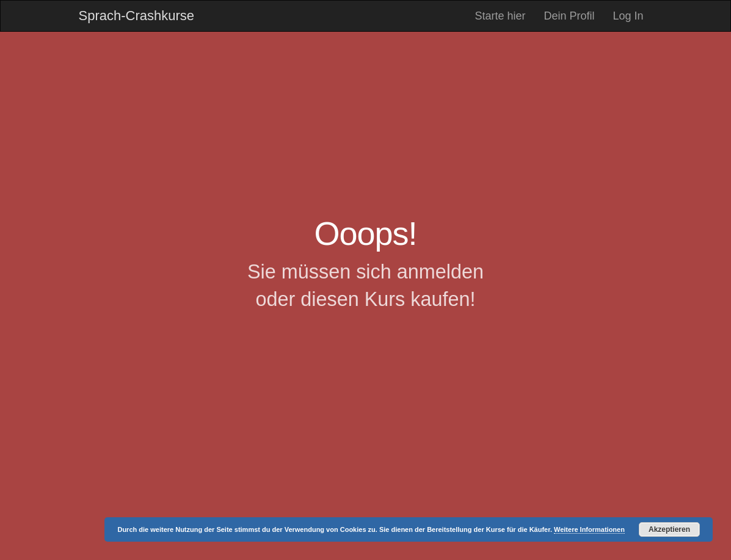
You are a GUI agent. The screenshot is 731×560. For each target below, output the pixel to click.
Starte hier (500, 16)
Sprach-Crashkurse (137, 16)
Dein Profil (569, 16)
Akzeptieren (669, 529)
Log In (628, 16)
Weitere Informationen (589, 529)
